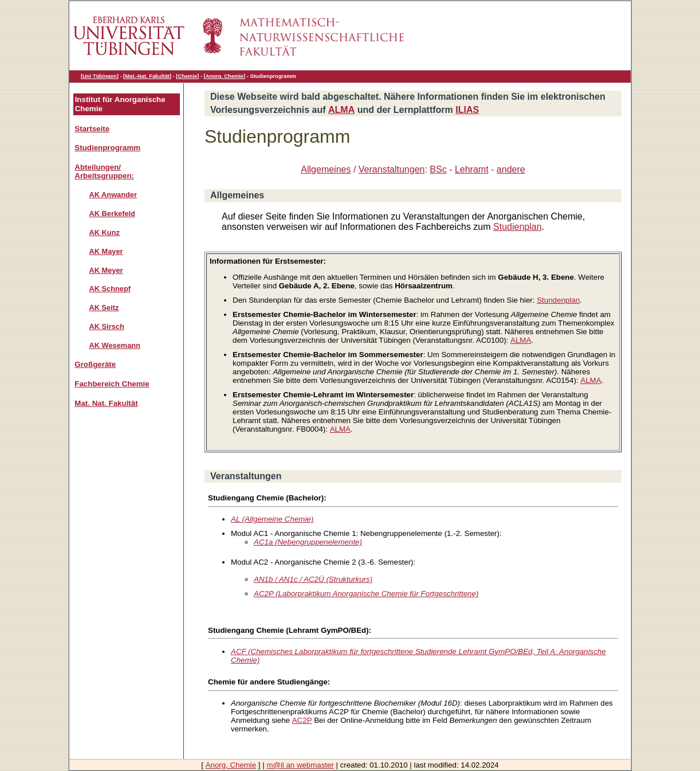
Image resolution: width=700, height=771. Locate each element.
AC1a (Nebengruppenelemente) (308, 542)
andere (511, 169)
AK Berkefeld (112, 214)
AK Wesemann (115, 345)
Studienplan (518, 227)
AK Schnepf (110, 289)
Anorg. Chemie (225, 76)
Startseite (92, 129)
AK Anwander (113, 195)
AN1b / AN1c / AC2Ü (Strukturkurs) (313, 579)
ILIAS (467, 110)
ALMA (341, 110)
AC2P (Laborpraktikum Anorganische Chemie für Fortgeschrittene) (366, 594)
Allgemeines (326, 169)
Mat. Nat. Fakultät (106, 403)
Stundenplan (558, 300)
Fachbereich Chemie (112, 384)
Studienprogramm (107, 148)
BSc (438, 169)
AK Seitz (104, 308)
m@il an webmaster (300, 765)
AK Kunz (105, 232)
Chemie (187, 76)
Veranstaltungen (392, 169)
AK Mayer (106, 251)
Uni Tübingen (100, 76)
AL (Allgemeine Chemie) (272, 519)
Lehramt (472, 169)
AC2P (302, 720)
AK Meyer (106, 270)
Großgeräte (95, 364)
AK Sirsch (107, 326)
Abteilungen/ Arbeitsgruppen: (104, 171)
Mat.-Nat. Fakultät (147, 76)
